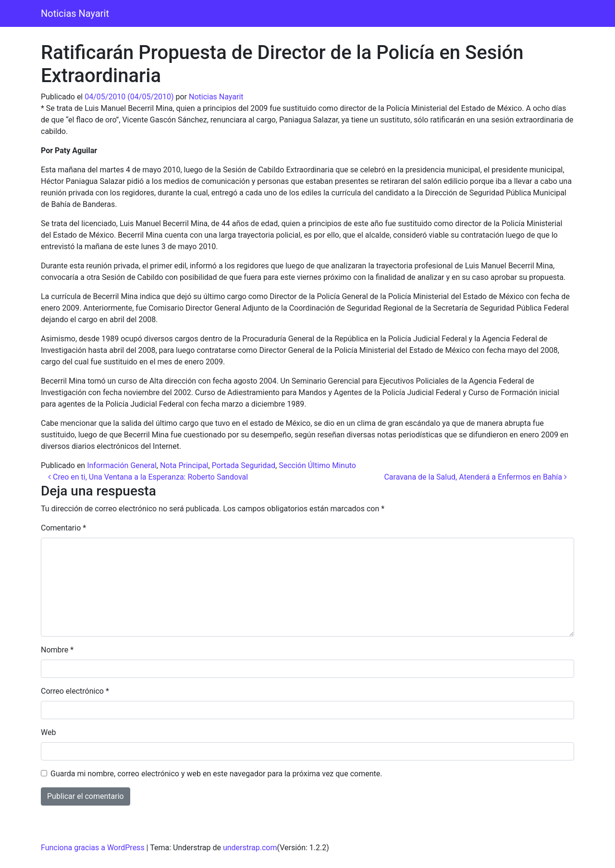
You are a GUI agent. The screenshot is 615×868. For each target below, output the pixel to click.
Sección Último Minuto (317, 465)
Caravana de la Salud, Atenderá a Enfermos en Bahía (475, 477)
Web (48, 732)
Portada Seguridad (244, 465)
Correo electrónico (75, 691)
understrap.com (250, 848)
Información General (122, 465)
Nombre (57, 650)
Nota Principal (184, 465)
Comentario (63, 528)
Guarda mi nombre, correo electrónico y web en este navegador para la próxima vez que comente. (216, 774)
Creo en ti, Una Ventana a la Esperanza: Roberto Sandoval (148, 477)
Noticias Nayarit (75, 13)
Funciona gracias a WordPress (93, 848)
